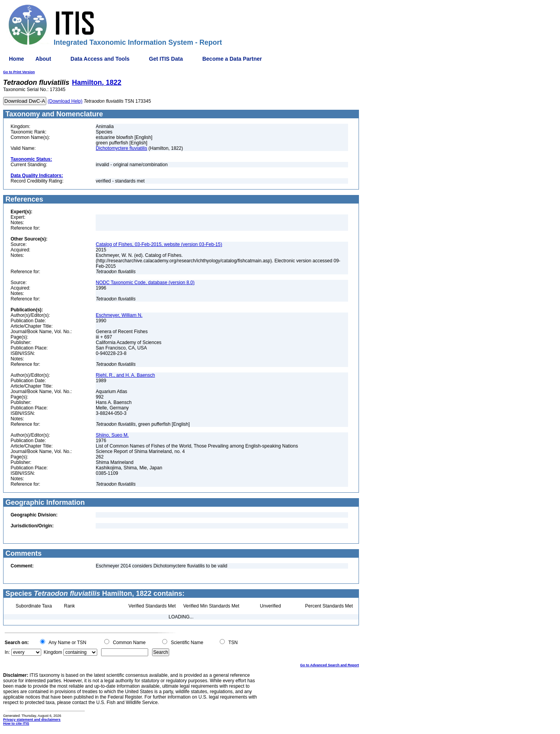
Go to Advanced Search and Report (330, 665)
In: (7, 652)
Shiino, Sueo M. (112, 435)
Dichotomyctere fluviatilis (121, 148)
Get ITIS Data (166, 59)
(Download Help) (65, 101)
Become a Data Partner (232, 59)
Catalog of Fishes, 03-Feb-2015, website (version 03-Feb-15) (159, 244)
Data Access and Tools (100, 59)
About (43, 59)
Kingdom (53, 652)
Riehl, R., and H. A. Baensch (125, 375)
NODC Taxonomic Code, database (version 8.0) (145, 283)
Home (17, 59)
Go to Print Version (19, 72)
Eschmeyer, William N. (119, 315)
